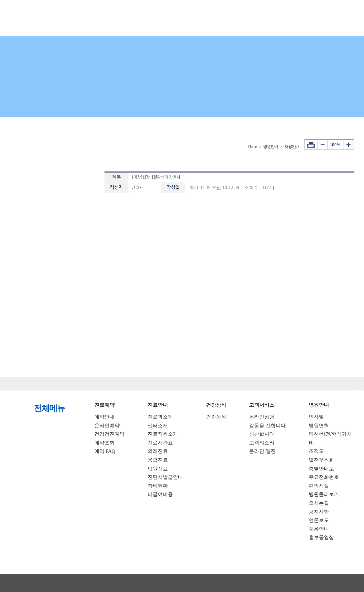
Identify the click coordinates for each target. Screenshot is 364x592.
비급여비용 (160, 494)
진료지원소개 (163, 434)
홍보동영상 (321, 537)
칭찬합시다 (262, 434)
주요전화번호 (324, 477)
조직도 (316, 451)
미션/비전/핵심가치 (330, 434)
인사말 (316, 417)
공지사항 (319, 512)
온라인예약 (107, 426)
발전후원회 (321, 460)
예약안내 (104, 417)
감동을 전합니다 (267, 426)
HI (311, 443)
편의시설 (319, 486)
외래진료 (158, 451)
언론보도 (319, 520)
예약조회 (104, 443)
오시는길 (319, 503)
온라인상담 (262, 417)
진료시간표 (160, 443)
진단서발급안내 (165, 477)
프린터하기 (311, 145)
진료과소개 (160, 417)
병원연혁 (319, 426)
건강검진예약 (110, 434)
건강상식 (216, 417)
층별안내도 (321, 469)
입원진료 (158, 469)
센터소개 (158, 426)
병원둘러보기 (324, 494)
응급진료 (158, 460)
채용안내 (319, 529)
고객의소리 (262, 443)
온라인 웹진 (262, 451)
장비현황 (158, 486)
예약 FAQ (105, 451)
